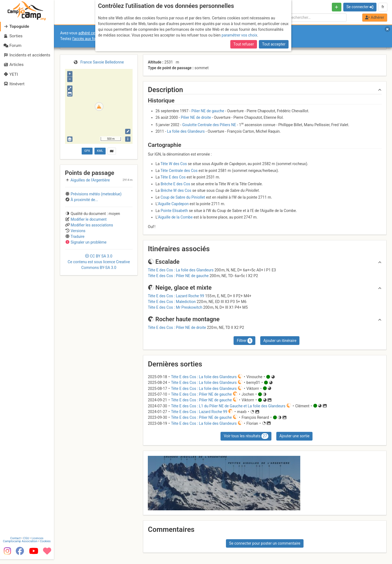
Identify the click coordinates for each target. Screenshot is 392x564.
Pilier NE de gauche (208, 111)
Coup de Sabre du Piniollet (183, 197)
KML (100, 151)
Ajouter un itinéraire (280, 341)
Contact (16, 543)
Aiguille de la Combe (175, 217)
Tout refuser (244, 44)
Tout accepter (274, 44)
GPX (87, 151)
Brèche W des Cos (176, 190)
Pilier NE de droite (196, 117)
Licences (38, 543)
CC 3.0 (99, 262)
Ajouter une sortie (294, 436)
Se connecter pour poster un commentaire (265, 543)
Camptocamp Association (21, 546)
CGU (27, 543)
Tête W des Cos (174, 164)
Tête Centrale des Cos (179, 171)
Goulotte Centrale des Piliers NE (209, 125)
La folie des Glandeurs (186, 131)
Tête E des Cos (173, 177)
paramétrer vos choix (239, 35)
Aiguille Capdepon (173, 204)
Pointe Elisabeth (174, 211)
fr (383, 7)
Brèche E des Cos (175, 184)
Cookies (46, 546)
